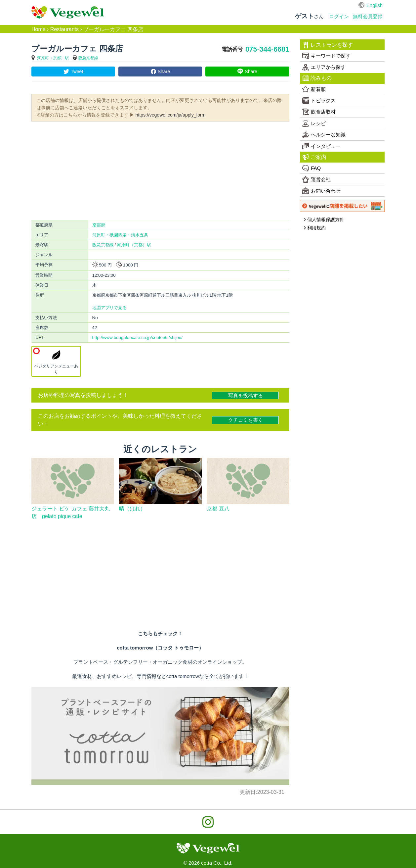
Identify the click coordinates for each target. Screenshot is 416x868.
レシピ (314, 123)
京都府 (99, 225)
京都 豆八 (218, 509)
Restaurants (64, 29)
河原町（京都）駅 (53, 58)
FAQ (312, 168)
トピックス (319, 101)
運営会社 (316, 179)
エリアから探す (324, 67)
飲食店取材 (319, 112)
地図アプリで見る (109, 308)
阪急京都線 (88, 58)
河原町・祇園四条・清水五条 (120, 235)
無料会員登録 (368, 16)
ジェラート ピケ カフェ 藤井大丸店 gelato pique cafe (71, 512)
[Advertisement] (160, 170)
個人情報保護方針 (324, 219)
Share (164, 72)
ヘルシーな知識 (324, 135)
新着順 (314, 89)
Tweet (77, 72)
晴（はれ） (132, 509)
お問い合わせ (321, 191)
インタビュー (321, 146)
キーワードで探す (326, 56)
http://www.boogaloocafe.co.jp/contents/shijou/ (137, 338)
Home (39, 29)
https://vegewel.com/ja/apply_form (171, 115)
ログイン (339, 16)
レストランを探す (328, 45)
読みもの (317, 78)
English (374, 5)
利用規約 (315, 228)
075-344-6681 (267, 49)
